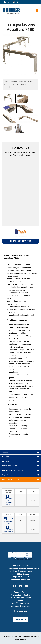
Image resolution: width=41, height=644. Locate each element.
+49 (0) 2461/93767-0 (20, 577)
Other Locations (20, 611)
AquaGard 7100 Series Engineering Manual (8, 502)
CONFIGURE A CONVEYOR (20, 241)
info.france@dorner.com (20, 606)
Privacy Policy (20, 639)
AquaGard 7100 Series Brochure (8, 531)
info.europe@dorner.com (20, 580)
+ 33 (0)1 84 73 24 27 (21, 603)
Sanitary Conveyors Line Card (9, 521)
